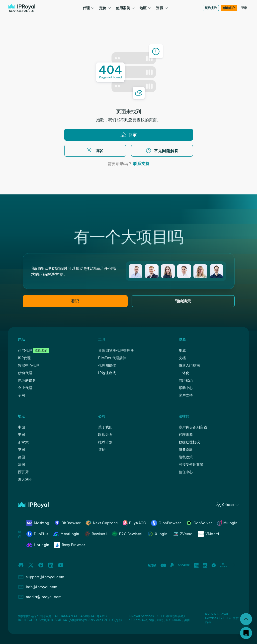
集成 (182, 351)
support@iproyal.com (45, 577)
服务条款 (186, 450)
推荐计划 (105, 442)
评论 (102, 450)
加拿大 (23, 442)
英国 (22, 450)
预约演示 (211, 8)
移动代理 (25, 373)
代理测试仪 (107, 365)
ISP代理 (24, 358)
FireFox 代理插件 (112, 358)
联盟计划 (105, 435)
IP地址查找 (107, 373)
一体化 (184, 373)
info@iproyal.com (42, 587)
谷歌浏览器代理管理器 (116, 351)
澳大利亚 (25, 479)
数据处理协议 (189, 442)
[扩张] (246, 619)
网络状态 (186, 380)
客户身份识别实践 (193, 427)
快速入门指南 (189, 365)
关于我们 (105, 427)
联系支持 (141, 164)
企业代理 (25, 388)
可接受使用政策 (191, 465)
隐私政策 (186, 457)
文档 (182, 358)
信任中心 (186, 472)
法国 (22, 465)
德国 (22, 457)
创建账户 (229, 8)
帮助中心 (186, 388)
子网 (22, 395)
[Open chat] (246, 633)
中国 (22, 427)
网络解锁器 (27, 380)
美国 (22, 435)
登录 (244, 8)
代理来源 (186, 435)
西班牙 (23, 472)
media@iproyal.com (44, 597)
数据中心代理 (29, 365)
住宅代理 (25, 351)
